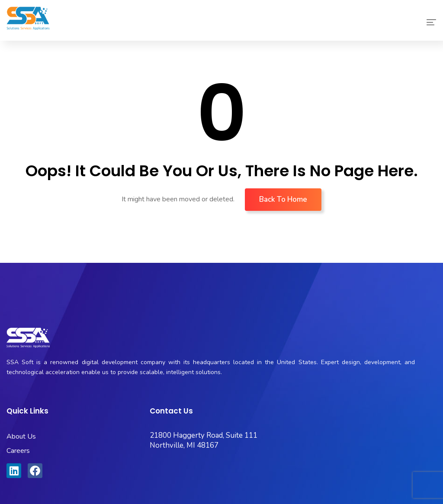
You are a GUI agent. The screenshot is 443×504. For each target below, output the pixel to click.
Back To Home (283, 199)
